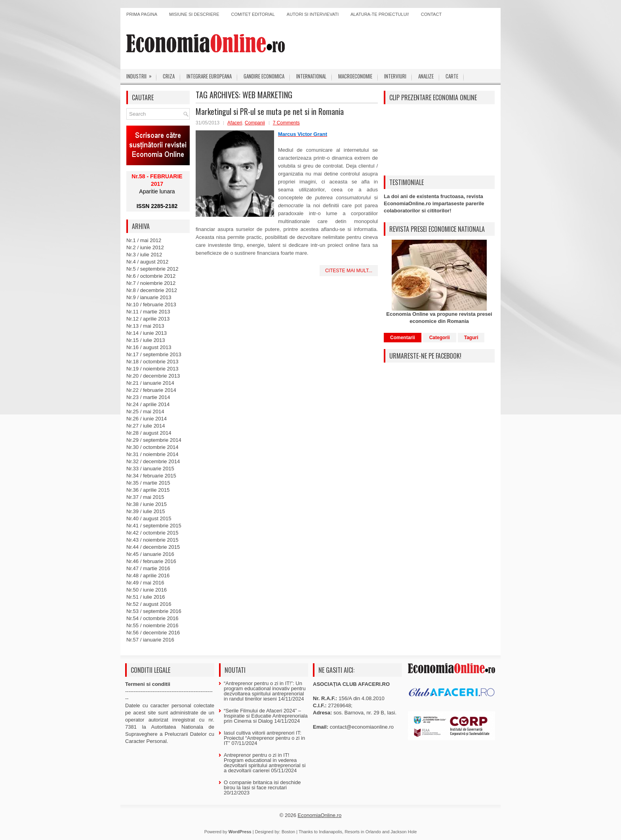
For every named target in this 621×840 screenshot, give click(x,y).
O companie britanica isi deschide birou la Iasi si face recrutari (262, 785)
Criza (169, 76)
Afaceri (235, 123)
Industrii (142, 74)
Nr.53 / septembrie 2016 (154, 611)
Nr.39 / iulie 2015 (146, 511)
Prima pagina (142, 14)
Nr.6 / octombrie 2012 (151, 276)
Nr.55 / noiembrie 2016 (152, 625)
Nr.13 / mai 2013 (145, 326)
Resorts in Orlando (363, 832)
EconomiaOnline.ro (320, 815)
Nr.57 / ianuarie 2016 (150, 640)
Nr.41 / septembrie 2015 (154, 526)
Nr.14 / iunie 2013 (147, 333)
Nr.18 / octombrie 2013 (152, 362)
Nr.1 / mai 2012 (144, 240)
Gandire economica (264, 76)
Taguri (471, 338)
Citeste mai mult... (349, 271)
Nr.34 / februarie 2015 (151, 476)
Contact (431, 14)
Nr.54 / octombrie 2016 (152, 618)
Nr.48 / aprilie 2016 (148, 576)
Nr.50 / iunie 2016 (147, 590)
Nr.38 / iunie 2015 (147, 504)
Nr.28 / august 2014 (149, 433)
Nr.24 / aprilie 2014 (148, 404)
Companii (255, 123)
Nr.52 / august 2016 (149, 604)
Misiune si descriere (194, 14)
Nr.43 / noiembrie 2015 (152, 540)
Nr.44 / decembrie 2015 (153, 547)
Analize (426, 76)
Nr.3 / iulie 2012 (144, 255)
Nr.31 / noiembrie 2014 (152, 454)
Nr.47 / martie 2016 (148, 568)
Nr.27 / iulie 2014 (146, 426)
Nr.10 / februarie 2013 (151, 304)
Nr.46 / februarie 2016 (151, 561)
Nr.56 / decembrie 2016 (153, 633)
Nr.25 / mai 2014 (145, 411)
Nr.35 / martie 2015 (148, 483)
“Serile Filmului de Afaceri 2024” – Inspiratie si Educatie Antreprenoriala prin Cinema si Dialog (266, 716)
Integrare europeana (209, 76)
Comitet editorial (253, 14)
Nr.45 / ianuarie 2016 (150, 554)
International (311, 76)
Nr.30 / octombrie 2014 (152, 447)
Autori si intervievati (313, 14)
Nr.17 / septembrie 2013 (154, 354)
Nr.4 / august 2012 (147, 262)
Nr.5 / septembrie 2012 (152, 269)
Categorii (440, 338)
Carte (452, 76)
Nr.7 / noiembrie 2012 (151, 283)
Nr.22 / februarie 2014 (151, 390)
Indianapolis (331, 832)
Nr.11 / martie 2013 (148, 312)
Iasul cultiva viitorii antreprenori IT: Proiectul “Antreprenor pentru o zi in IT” (264, 738)
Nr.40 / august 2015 (149, 518)
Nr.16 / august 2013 (149, 347)
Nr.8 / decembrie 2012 (152, 290)
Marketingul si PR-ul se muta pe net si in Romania (270, 111)
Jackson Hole (404, 832)
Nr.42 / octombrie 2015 (152, 533)
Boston (288, 832)
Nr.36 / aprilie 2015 (148, 490)
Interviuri (395, 76)
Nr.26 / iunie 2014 (147, 419)
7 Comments (286, 123)
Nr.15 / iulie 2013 (146, 340)
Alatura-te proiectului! (380, 14)
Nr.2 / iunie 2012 (145, 247)
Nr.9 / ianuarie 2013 (149, 297)
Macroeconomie (355, 76)
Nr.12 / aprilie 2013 (148, 319)
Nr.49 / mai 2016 (145, 583)
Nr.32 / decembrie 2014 (153, 461)
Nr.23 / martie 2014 (148, 397)
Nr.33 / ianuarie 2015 (150, 469)
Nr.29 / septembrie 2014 (154, 440)
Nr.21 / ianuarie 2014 (150, 383)
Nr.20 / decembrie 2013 (153, 376)
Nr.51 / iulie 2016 (146, 597)
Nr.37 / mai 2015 (145, 497)
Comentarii (403, 338)
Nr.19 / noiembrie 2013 (152, 369)
